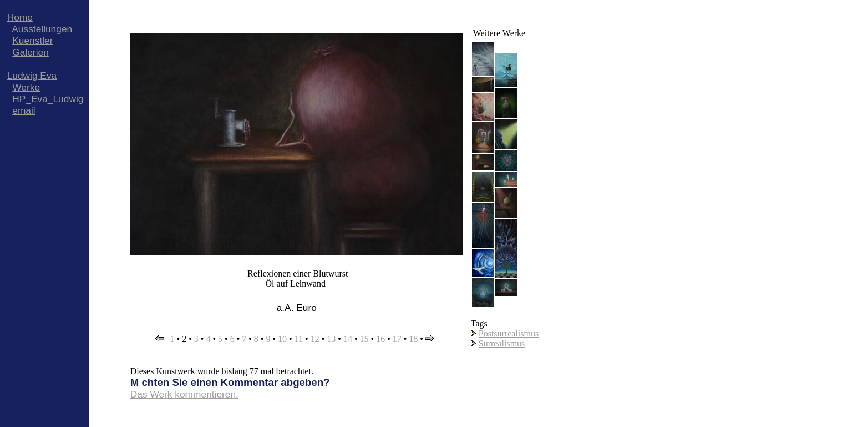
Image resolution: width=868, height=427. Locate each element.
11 (299, 339)
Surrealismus (502, 343)
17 (397, 339)
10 (282, 339)
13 (331, 339)
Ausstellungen (42, 29)
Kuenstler (32, 41)
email (24, 110)
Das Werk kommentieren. (184, 394)
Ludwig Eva (32, 76)
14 (348, 339)
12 (315, 339)
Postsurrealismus (509, 333)
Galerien (31, 52)
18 (413, 339)
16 (380, 339)
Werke (26, 87)
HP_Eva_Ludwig (48, 99)
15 (364, 339)
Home (20, 17)
